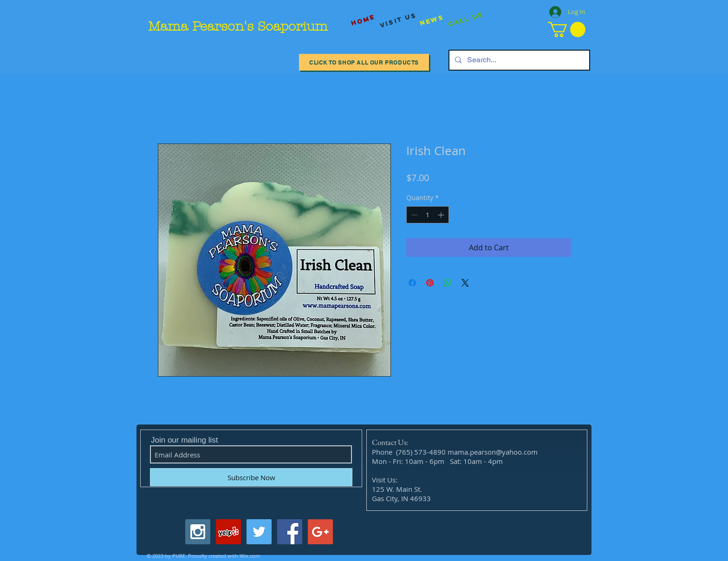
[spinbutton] (428, 215)
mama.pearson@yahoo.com (493, 452)
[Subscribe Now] (251, 477)
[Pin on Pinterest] (430, 283)
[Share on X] (465, 283)
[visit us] (398, 20)
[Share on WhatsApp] (448, 283)
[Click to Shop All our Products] (364, 62)
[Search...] (518, 60)
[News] (432, 20)
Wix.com (250, 556)
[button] (567, 29)
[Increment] (442, 215)
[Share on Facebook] (412, 283)
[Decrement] (413, 215)
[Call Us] (466, 20)
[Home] (363, 20)
